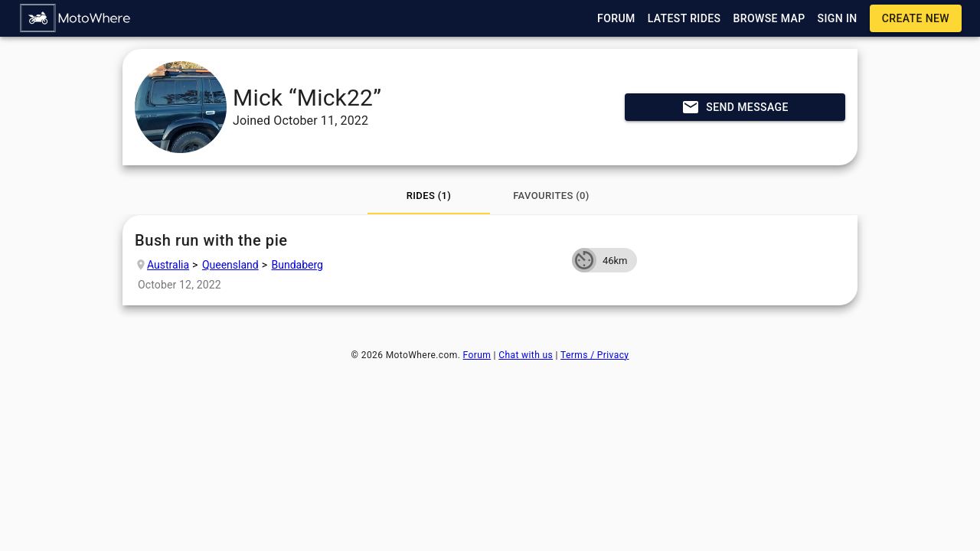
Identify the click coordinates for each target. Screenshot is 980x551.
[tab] (429, 196)
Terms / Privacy (595, 355)
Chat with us (526, 355)
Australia (168, 265)
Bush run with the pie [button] (347, 241)
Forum (477, 355)
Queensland (230, 265)
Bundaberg (297, 265)
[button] (76, 18)
